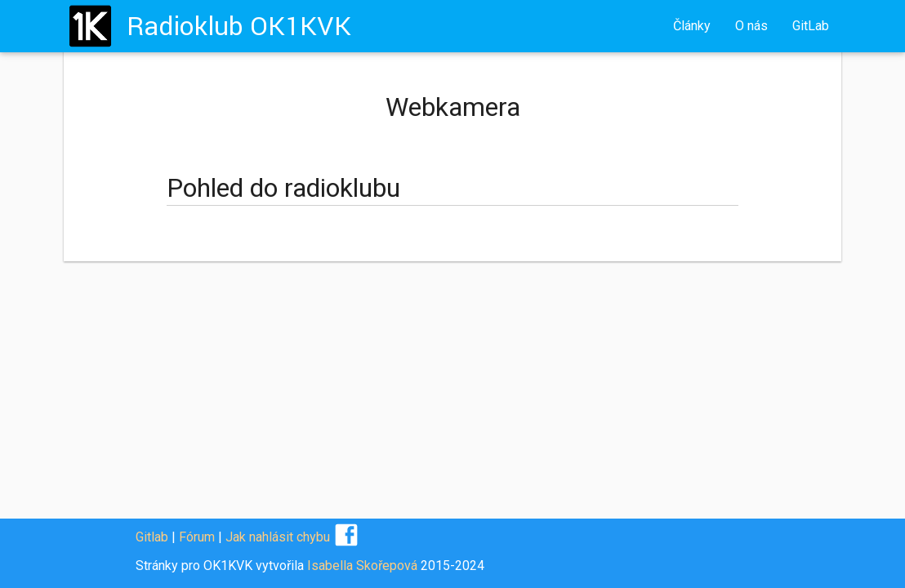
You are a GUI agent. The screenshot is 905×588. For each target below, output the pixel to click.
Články (692, 26)
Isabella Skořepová (362, 566)
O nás (751, 26)
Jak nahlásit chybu (278, 537)
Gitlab (152, 537)
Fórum (197, 537)
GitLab (811, 26)
